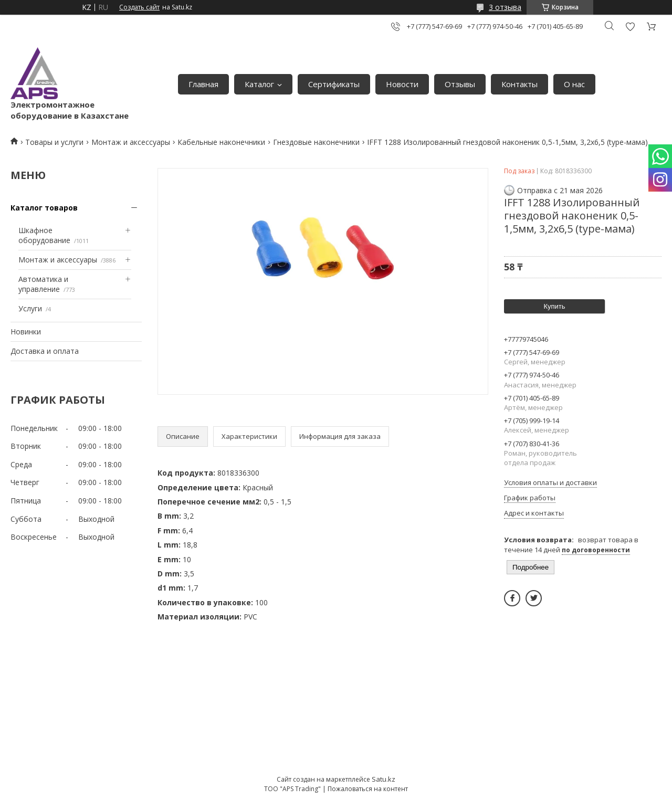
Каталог (259, 84)
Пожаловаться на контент (368, 789)
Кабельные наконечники (221, 142)
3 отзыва (505, 7)
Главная (203, 84)
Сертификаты (334, 84)
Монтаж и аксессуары (131, 142)
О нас (574, 84)
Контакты (519, 84)
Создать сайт (139, 7)
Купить (554, 306)
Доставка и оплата (45, 351)
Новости (402, 84)
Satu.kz (384, 779)
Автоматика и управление (43, 284)
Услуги (30, 308)
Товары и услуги (54, 142)
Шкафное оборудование (44, 235)
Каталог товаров (44, 208)
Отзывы (460, 84)
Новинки (26, 332)
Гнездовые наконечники (316, 142)
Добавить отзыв (630, 27)
